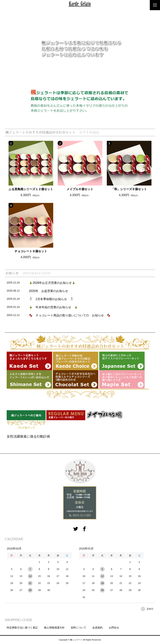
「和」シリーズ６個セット (129, 189)
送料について (78, 628)
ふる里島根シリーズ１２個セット (31, 189)
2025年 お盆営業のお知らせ (49, 291)
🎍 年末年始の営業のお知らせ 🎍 (53, 307)
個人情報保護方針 (54, 628)
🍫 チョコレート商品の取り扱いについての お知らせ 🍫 (70, 315)
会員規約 (98, 628)
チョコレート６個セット (31, 251)
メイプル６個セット (80, 189)
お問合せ (114, 628)
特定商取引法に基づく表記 (22, 628)
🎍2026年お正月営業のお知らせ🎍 (52, 283)
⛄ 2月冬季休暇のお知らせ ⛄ (51, 299)
